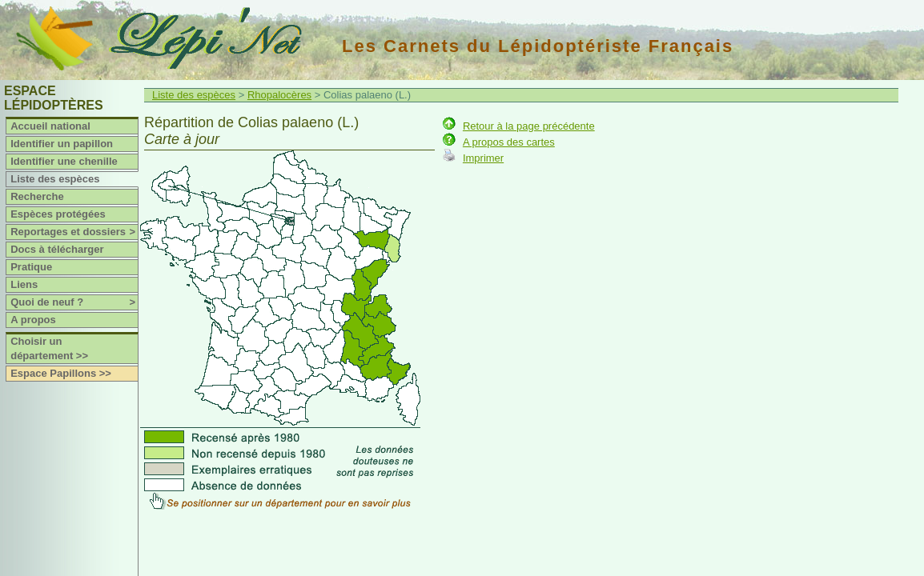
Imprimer (483, 158)
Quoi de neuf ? (74, 302)
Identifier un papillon (62, 144)
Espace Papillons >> (61, 373)
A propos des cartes (509, 142)
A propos (33, 320)
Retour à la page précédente (529, 126)
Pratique (31, 267)
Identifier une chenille (64, 161)
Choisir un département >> (49, 348)
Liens (24, 284)
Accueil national (50, 126)
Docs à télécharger (57, 249)
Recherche (37, 196)
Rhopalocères (279, 95)
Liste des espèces (55, 179)
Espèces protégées (58, 214)
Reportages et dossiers (74, 232)
